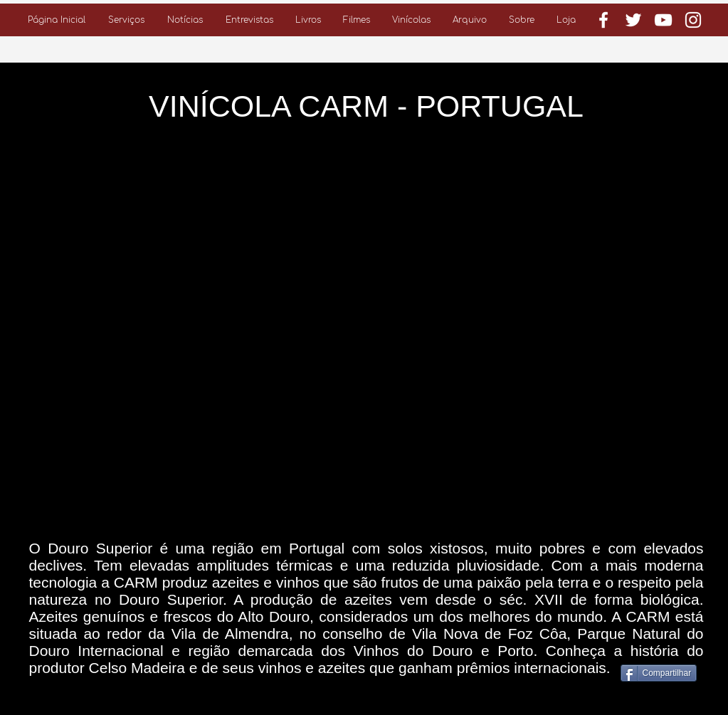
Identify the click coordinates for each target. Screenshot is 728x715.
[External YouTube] (366, 334)
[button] (126, 20)
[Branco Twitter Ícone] (633, 20)
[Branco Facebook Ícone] (603, 20)
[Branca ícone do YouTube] (663, 20)
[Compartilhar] (659, 673)
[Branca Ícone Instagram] (693, 20)
